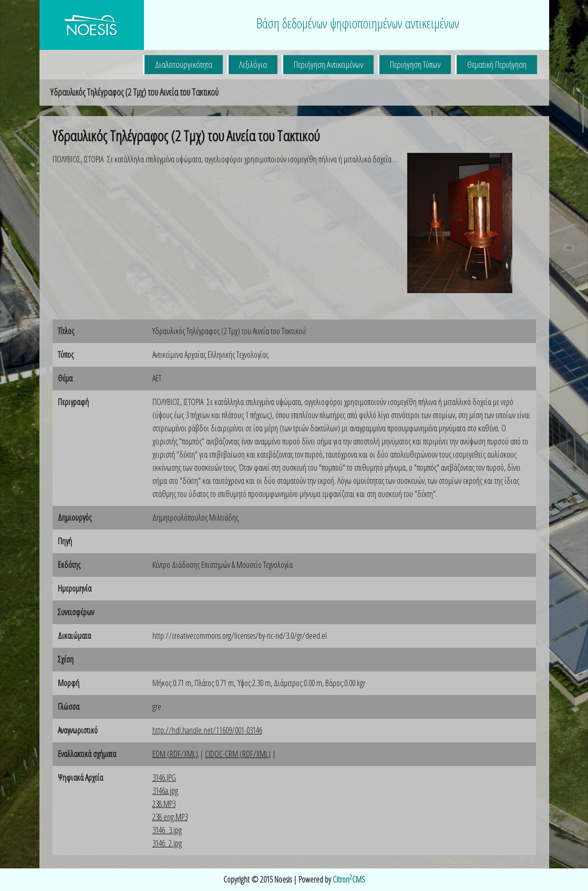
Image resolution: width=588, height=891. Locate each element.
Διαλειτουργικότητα (184, 64)
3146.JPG (164, 778)
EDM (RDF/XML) (175, 754)
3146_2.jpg (167, 843)
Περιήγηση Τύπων (415, 64)
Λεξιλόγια (253, 64)
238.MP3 (164, 804)
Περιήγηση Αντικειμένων (328, 64)
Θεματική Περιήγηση (497, 64)
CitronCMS (349, 879)
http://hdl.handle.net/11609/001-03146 (207, 730)
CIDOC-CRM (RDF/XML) (238, 754)
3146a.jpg (165, 791)
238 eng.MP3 (170, 817)
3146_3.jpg (167, 830)
